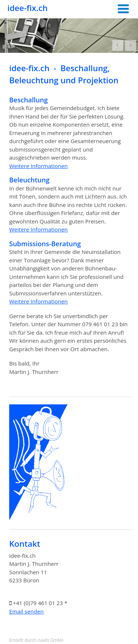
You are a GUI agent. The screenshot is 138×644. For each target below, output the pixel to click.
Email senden (26, 611)
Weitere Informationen (38, 166)
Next (131, 46)
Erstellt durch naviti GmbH (36, 640)
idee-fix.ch (27, 8)
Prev (118, 46)
